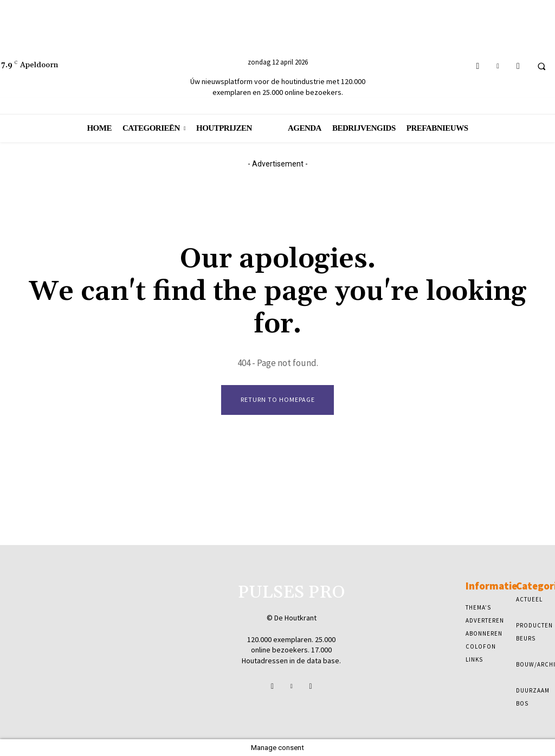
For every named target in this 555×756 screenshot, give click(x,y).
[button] (541, 66)
